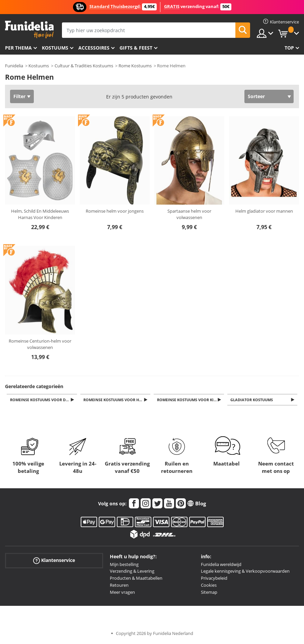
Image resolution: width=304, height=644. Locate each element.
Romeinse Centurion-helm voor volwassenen (40, 344)
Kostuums (55, 48)
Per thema (18, 48)
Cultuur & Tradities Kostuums (84, 66)
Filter (19, 96)
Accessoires (94, 48)
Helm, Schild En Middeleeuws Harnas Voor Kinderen (40, 214)
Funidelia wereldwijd (221, 565)
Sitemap (209, 593)
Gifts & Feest (136, 48)
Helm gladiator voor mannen (264, 211)
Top (289, 48)
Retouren (119, 586)
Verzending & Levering (132, 572)
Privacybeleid (214, 579)
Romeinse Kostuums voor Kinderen (191, 400)
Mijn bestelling (124, 565)
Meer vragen (122, 593)
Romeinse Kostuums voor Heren (117, 400)
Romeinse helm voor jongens (115, 211)
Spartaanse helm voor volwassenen (189, 214)
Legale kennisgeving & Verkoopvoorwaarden (245, 572)
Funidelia (14, 66)
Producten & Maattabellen (136, 579)
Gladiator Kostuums (253, 400)
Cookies (209, 586)
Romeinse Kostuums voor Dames (44, 400)
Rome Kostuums (135, 66)
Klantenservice (54, 561)
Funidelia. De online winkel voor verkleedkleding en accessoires (29, 30)
